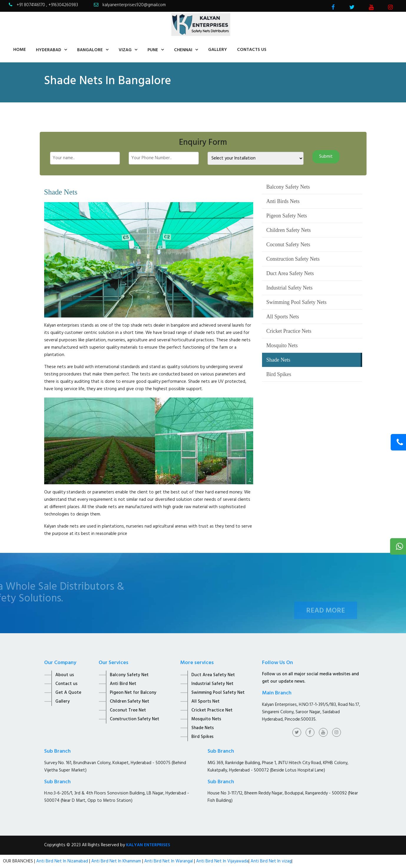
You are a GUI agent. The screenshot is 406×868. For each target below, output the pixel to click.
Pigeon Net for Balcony (133, 693)
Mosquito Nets (282, 345)
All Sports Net (206, 701)
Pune (153, 50)
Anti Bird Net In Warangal (169, 861)
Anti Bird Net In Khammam (117, 861)
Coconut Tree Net (128, 710)
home (20, 50)
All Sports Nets (283, 317)
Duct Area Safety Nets (290, 273)
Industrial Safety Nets (290, 288)
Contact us (66, 684)
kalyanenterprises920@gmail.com (134, 5)
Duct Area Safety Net (213, 675)
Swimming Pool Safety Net (218, 693)
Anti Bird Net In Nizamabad (63, 861)
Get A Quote (68, 693)
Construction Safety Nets (293, 259)
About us (65, 675)
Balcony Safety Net (129, 675)
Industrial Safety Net (212, 684)
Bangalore (90, 50)
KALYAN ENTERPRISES (148, 845)
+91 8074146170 (31, 5)
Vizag (125, 50)
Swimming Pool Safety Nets (297, 302)
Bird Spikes (279, 374)
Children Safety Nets (289, 230)
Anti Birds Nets (283, 201)
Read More (326, 617)
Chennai (183, 50)
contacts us (252, 50)
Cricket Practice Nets (289, 331)
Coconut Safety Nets (288, 245)
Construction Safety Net (135, 719)
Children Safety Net (130, 701)
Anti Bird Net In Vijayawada (222, 861)
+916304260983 (63, 5)
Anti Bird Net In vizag (270, 861)
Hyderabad (49, 50)
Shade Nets (278, 360)
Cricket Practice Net (212, 710)
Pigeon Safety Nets (287, 216)
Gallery (218, 50)
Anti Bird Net (123, 684)
